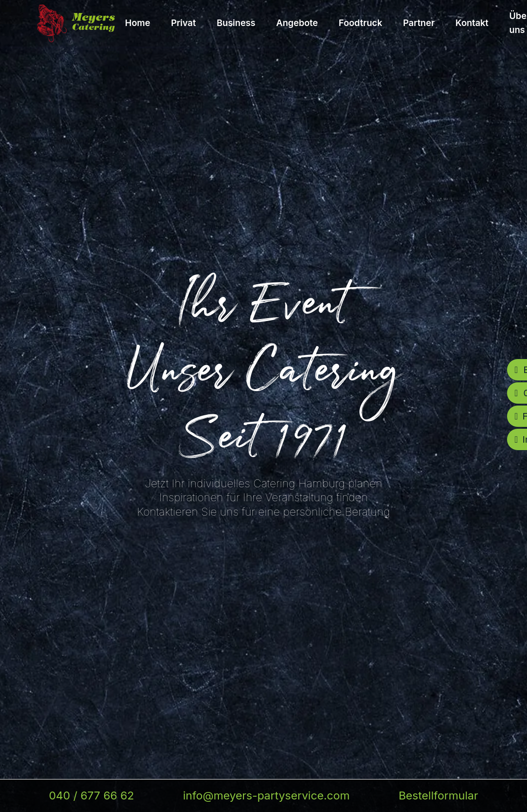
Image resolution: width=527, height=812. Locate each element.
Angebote (297, 23)
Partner (419, 23)
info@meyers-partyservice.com (267, 796)
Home (138, 23)
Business (236, 23)
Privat (184, 23)
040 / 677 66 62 (91, 796)
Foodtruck (361, 23)
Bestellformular (438, 796)
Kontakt (472, 23)
